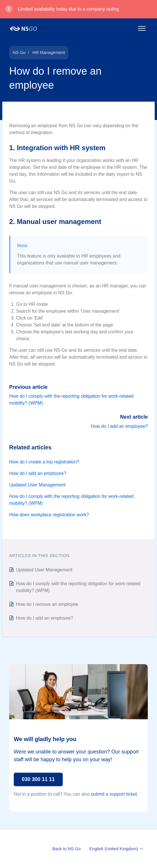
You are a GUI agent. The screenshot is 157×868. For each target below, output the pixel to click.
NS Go (19, 52)
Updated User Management (37, 485)
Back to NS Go (67, 849)
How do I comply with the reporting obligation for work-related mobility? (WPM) (71, 500)
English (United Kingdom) (116, 849)
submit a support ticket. (115, 794)
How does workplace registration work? (49, 515)
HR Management (49, 52)
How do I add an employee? (119, 426)
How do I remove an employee (47, 604)
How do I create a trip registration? (44, 462)
